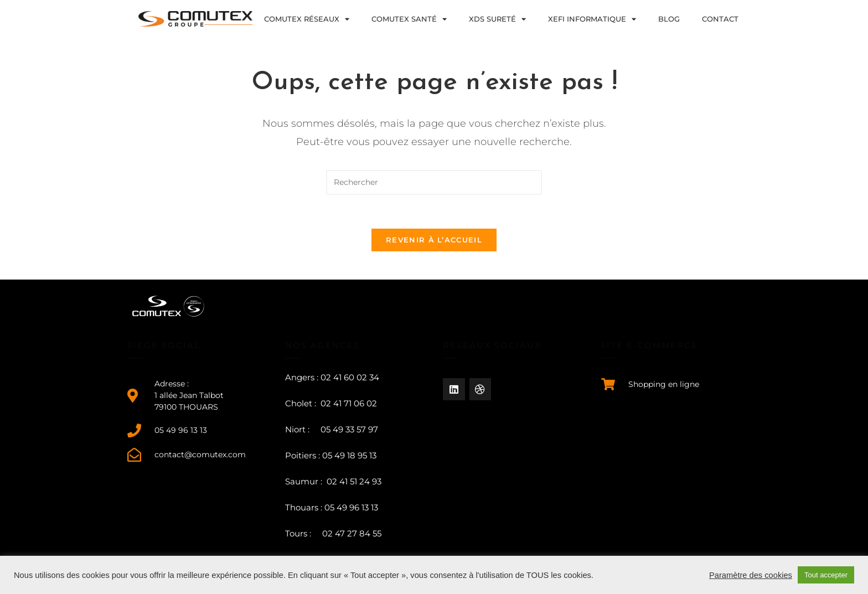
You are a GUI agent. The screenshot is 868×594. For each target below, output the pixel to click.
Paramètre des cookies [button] (751, 575)
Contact (720, 19)
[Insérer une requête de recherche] (434, 182)
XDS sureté (497, 19)
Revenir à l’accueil (434, 240)
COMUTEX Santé (409, 19)
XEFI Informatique (592, 19)
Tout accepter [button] (826, 575)
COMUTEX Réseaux (307, 19)
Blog (669, 19)
